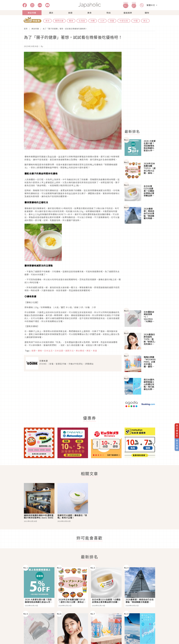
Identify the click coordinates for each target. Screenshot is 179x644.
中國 (136, 21)
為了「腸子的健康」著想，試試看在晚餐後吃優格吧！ (65, 29)
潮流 (51, 13)
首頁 (26, 29)
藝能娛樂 (128, 13)
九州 (102, 21)
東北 (145, 21)
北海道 (82, 21)
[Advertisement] (141, 89)
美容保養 (32, 13)
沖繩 (93, 21)
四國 (112, 21)
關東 (71, 21)
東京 (47, 21)
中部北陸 (124, 21)
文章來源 (44, 361)
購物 (147, 13)
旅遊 (70, 13)
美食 (89, 13)
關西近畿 (59, 21)
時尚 (109, 13)
